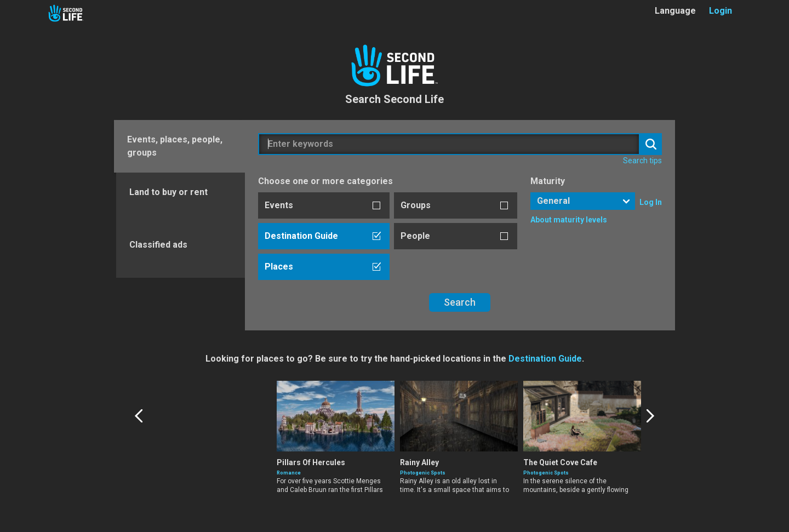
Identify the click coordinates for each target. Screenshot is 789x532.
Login (721, 11)
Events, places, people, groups (175, 146)
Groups (416, 205)
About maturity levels (569, 220)
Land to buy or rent (168, 192)
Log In (651, 202)
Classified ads (158, 245)
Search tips (642, 161)
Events (279, 205)
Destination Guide (301, 236)
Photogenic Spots (546, 473)
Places (279, 267)
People (415, 236)
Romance (289, 473)
